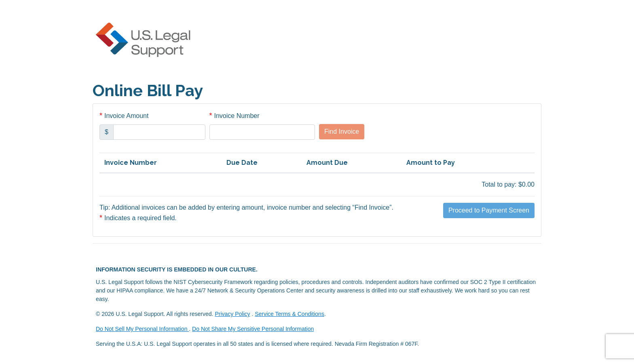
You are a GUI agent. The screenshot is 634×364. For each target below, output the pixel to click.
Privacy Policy (232, 314)
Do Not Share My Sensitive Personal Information (253, 329)
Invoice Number (237, 116)
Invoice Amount (126, 116)
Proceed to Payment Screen (489, 210)
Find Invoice (342, 132)
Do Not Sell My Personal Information (142, 329)
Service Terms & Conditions (290, 314)
